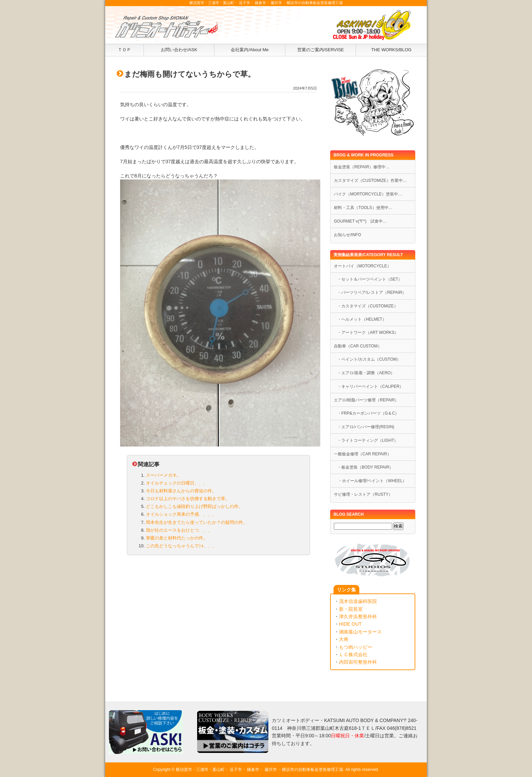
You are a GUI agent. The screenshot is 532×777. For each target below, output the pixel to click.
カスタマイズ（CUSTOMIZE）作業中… (370, 181)
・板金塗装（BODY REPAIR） (365, 467)
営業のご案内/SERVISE (321, 50)
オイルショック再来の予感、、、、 (181, 514)
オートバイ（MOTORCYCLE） (363, 266)
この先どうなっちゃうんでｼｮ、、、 (181, 546)
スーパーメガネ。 (164, 475)
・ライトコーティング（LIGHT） (368, 440)
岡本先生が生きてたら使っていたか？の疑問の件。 (197, 522)
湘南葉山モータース (360, 632)
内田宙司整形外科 (358, 662)
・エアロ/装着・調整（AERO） (366, 373)
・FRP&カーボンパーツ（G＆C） (368, 413)
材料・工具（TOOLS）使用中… (363, 208)
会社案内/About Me (250, 50)
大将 (344, 639)
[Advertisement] (218, 614)
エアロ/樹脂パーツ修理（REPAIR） (366, 400)
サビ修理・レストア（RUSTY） (363, 494)
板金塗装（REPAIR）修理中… (362, 167)
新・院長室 (351, 609)
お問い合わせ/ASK (179, 50)
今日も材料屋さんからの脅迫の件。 (181, 491)
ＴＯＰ (124, 50)
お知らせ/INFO (347, 235)
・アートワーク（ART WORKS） (368, 333)
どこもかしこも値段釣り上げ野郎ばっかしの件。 (194, 506)
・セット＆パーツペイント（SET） (370, 279)
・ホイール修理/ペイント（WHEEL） (370, 481)
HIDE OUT (350, 624)
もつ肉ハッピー (356, 647)
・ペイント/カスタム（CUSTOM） (369, 359)
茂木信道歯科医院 (358, 601)
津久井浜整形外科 (358, 617)
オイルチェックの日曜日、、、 (177, 483)
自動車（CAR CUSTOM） (358, 346)
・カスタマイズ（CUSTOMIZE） (368, 306)
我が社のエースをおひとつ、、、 (179, 530)
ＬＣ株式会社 (353, 655)
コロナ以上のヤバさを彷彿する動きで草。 (188, 499)
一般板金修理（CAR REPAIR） (363, 454)
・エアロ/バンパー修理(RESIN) (366, 427)
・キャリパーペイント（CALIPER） (370, 386)
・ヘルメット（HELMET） (362, 319)
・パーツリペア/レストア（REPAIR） (372, 292)
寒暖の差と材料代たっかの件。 (177, 538)
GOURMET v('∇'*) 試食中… (360, 221)
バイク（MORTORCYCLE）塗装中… (368, 194)
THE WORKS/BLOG (391, 50)
